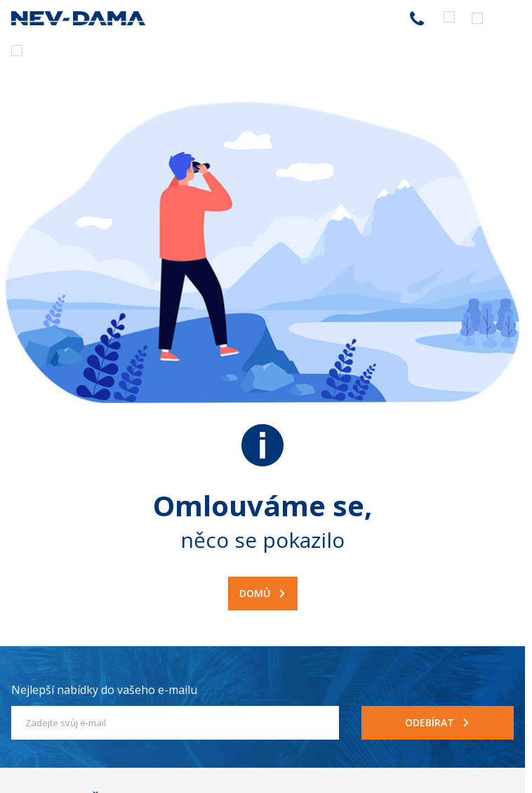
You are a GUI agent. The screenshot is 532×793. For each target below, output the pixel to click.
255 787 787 (417, 18)
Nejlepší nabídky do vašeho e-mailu (104, 690)
